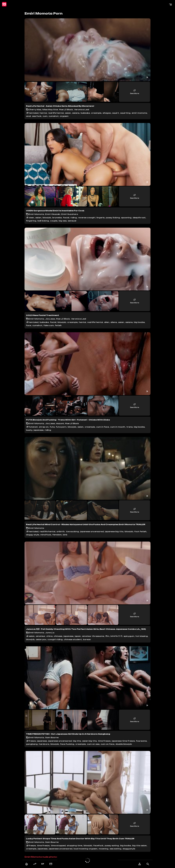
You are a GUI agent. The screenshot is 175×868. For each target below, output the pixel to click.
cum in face (103, 427)
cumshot (54, 116)
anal (28, 116)
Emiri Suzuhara (70, 214)
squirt (116, 113)
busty (29, 430)
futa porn (61, 427)
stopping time (75, 846)
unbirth (61, 531)
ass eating (115, 849)
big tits (77, 741)
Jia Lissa (50, 319)
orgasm (64, 116)
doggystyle (129, 849)
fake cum (49, 325)
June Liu (50, 633)
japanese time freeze (123, 741)
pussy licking (113, 218)
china (49, 636)
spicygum (129, 636)
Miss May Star (50, 110)
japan (78, 636)
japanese (38, 430)
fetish (58, 325)
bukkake (85, 113)
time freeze (104, 741)
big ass (63, 221)
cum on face (108, 744)
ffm (107, 636)
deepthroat (139, 218)
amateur (40, 636)
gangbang (32, 744)
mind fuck (46, 535)
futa (52, 427)
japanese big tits (114, 531)
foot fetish (140, 531)
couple (54, 221)
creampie (96, 113)
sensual (72, 221)
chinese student (73, 639)
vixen (31, 218)
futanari (33, 427)
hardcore (44, 744)
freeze (32, 741)
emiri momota (139, 113)
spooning (126, 218)
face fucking (67, 744)
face (29, 325)
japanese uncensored (92, 531)
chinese (58, 636)
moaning (104, 849)
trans (129, 427)
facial (66, 218)
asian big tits (89, 741)
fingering (31, 221)
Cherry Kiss (35, 110)
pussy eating (112, 846)
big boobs (139, 322)
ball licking (43, 221)
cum (45, 116)
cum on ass (93, 744)
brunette (57, 218)
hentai (43, 113)
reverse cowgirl (87, 218)
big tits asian (139, 846)
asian (68, 113)
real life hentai (56, 113)
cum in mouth (118, 427)
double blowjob (124, 744)
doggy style (33, 535)
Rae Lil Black (66, 110)
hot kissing (142, 636)
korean (87, 639)
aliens (114, 322)
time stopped (58, 846)
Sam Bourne (52, 737)
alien (107, 322)
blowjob (47, 218)
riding (74, 218)
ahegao (107, 113)
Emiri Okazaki (53, 214)
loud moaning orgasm (85, 849)
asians (76, 113)
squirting (125, 113)
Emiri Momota (36, 214)
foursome (141, 741)
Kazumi (60, 423)
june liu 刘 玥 (116, 636)
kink (65, 535)
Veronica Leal (82, 110)
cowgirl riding (55, 639)
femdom (57, 535)
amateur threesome (93, 636)
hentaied (33, 113)
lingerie (101, 218)
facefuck (98, 846)
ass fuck (37, 116)
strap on (44, 427)
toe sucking (72, 531)
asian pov (41, 639)
